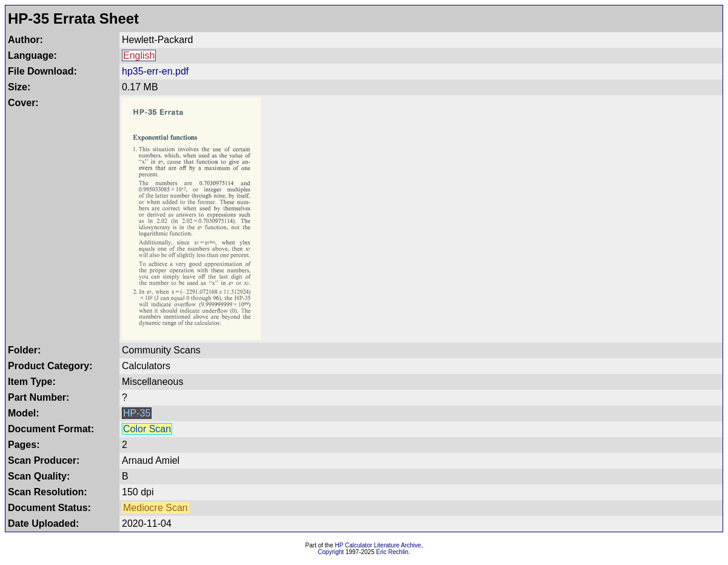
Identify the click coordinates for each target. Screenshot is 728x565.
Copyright (331, 552)
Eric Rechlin (392, 552)
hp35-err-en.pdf (155, 71)
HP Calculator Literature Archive (378, 545)
